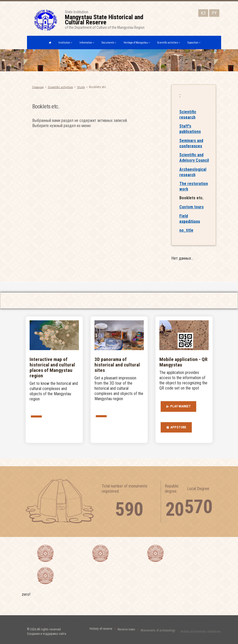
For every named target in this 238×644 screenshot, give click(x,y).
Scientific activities (169, 43)
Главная (38, 87)
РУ (214, 12)
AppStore (176, 427)
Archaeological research (193, 177)
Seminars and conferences (191, 148)
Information (87, 43)
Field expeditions (190, 223)
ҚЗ (203, 12)
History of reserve (101, 632)
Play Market (178, 406)
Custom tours (192, 212)
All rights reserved (49, 634)
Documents (109, 43)
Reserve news (126, 632)
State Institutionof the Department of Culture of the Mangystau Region (112, 20)
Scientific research (188, 119)
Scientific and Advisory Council (194, 162)
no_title (186, 235)
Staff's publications (190, 133)
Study (81, 87)
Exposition (194, 43)
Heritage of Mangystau (137, 43)
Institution (65, 43)
